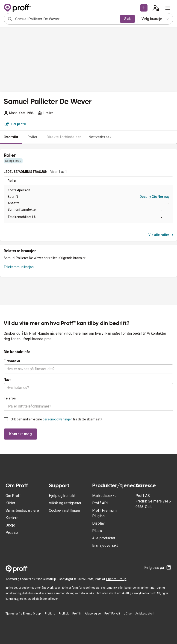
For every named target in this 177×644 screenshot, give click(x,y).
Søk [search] (127, 19)
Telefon (10, 398)
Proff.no (50, 614)
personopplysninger (57, 419)
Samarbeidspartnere (22, 510)
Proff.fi (77, 614)
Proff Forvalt (112, 614)
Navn (8, 380)
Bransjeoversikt (105, 545)
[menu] (168, 8)
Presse (12, 533)
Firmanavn (12, 361)
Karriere (12, 518)
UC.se (128, 614)
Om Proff (13, 496)
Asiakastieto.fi (145, 614)
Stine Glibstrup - (47, 579)
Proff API (100, 503)
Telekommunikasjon (19, 267)
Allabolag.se (93, 614)
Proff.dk (64, 614)
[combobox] (66, 19)
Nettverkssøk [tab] (100, 137)
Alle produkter (104, 538)
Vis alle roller (161, 235)
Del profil (15, 124)
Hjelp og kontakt (62, 496)
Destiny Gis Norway (155, 197)
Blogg (10, 525)
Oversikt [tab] (11, 137)
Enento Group (116, 579)
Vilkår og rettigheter (65, 503)
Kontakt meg (21, 434)
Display (98, 523)
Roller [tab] (32, 137)
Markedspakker (105, 496)
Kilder (10, 503)
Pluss (97, 531)
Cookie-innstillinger (65, 510)
